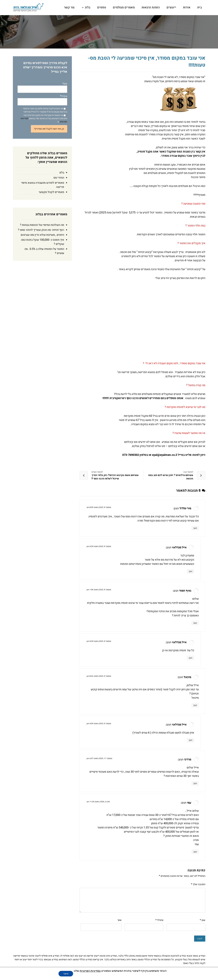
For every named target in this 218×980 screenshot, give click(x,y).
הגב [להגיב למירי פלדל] (195, 528)
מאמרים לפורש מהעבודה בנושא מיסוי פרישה (43, 185)
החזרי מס (59, 178)
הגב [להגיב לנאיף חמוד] (195, 623)
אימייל (159, 920)
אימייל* (42, 100)
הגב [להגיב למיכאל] (195, 705)
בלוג (62, 173)
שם (203, 920)
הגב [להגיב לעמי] (195, 852)
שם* (42, 87)
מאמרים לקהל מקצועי (51, 192)
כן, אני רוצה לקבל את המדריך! (49, 129)
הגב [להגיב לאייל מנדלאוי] (190, 571)
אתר (119, 920)
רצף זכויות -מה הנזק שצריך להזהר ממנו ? (41, 230)
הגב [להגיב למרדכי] (195, 783)
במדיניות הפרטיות (90, 971)
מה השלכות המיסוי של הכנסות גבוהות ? (42, 225)
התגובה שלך (198, 884)
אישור (66, 974)
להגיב (200, 939)
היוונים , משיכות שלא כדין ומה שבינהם (42, 235)
